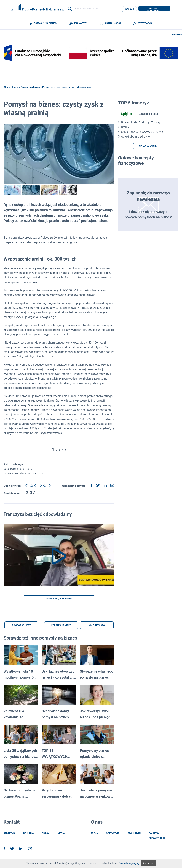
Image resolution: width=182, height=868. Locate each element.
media (61, 834)
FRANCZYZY (78, 24)
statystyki (113, 834)
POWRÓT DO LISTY (21, 626)
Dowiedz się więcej (129, 863)
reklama (29, 834)
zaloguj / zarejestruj (154, 9)
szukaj (129, 9)
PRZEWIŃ (177, 35)
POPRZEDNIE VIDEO (61, 626)
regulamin (134, 834)
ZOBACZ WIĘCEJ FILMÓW (59, 599)
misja (94, 834)
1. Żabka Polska (138, 115)
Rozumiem (148, 863)
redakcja (9, 834)
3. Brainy (124, 128)
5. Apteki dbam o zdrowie (134, 137)
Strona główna (11, 88)
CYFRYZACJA (143, 24)
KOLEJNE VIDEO (97, 626)
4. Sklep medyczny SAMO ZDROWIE (141, 132)
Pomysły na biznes (30, 88)
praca (46, 834)
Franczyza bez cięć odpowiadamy (38, 515)
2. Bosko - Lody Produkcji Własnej (139, 123)
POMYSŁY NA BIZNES (43, 24)
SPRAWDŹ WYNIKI (148, 147)
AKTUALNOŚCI (110, 24)
